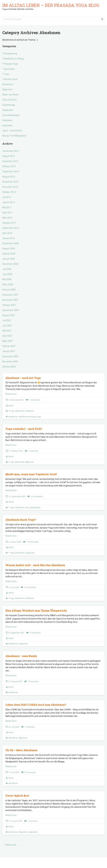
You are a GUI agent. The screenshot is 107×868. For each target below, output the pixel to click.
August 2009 (9, 249)
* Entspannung (10, 54)
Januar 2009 (9, 259)
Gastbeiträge (9, 105)
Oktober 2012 (9, 192)
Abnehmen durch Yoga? (21, 520)
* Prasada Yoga (10, 64)
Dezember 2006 (10, 356)
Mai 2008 (7, 279)
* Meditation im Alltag (13, 59)
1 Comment (33, 451)
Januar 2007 (9, 351)
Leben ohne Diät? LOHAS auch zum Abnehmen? (36, 705)
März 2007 (8, 341)
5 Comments (30, 772)
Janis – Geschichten (12, 131)
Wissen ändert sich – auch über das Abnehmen (35, 565)
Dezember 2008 (10, 264)
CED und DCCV (10, 100)
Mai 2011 (7, 207)
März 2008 (8, 285)
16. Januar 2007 (15, 821)
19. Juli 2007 (14, 772)
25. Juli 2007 (14, 727)
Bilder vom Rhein (11, 95)
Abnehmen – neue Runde (21, 656)
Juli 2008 (7, 269)
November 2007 (10, 300)
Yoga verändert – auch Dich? (24, 429)
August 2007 (9, 315)
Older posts (9, 845)
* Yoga (6, 74)
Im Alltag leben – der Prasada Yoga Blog (51, 5)
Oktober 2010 (9, 223)
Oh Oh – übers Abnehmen (21, 750)
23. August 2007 (15, 682)
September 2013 (11, 172)
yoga (39, 417)
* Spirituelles (9, 69)
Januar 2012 (9, 202)
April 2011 (7, 213)
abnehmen (13, 417)
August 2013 (9, 177)
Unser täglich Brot (17, 796)
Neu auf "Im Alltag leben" (14, 136)
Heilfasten (7, 120)
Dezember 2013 (10, 161)
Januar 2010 (9, 238)
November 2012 (10, 187)
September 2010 (11, 228)
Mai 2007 (7, 331)
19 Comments (30, 587)
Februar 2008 (9, 290)
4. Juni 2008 (14, 587)
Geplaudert (8, 110)
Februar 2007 (9, 346)
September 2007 (11, 310)
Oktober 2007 (9, 305)
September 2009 (11, 243)
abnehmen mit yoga (27, 417)
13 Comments (37, 496)
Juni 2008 (7, 274)
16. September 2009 (17, 496)
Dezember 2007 (10, 295)
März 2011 (8, 218)
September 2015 (11, 151)
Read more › (11, 394)
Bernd (11, 406)
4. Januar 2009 (15, 542)
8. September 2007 (16, 633)
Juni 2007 (7, 326)
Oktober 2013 (9, 166)
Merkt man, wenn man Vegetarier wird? (31, 474)
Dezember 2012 (10, 182)
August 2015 (9, 156)
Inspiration (7, 125)
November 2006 (10, 362)
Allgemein (7, 89)
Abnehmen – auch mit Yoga (23, 378)
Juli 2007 (7, 320)
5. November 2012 (16, 400)
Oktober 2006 (9, 367)
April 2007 (7, 336)
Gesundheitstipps (11, 115)
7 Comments (35, 400)
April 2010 (7, 233)
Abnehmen (8, 84)
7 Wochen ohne (10, 79)
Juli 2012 (7, 197)
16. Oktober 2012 (16, 451)
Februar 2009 (9, 254)
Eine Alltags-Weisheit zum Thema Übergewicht (36, 610)
